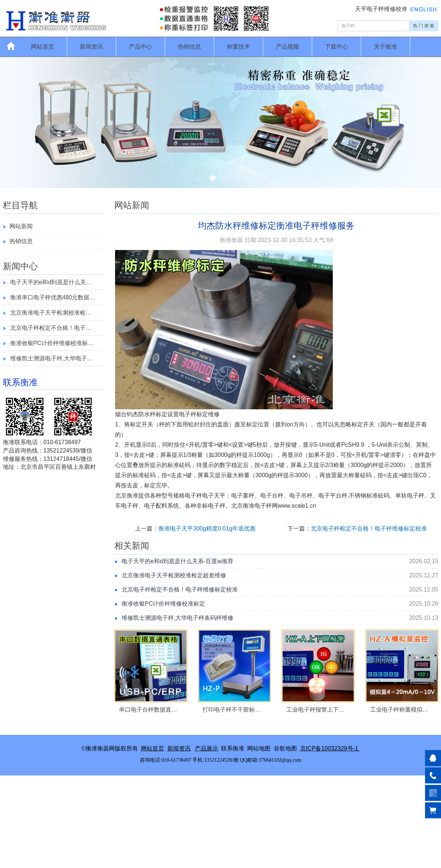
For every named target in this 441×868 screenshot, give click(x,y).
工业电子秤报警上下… (315, 710)
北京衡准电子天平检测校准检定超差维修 (174, 575)
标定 (162, 414)
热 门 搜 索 (424, 26)
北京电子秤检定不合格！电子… (51, 328)
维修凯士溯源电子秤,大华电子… (52, 358)
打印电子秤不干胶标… (232, 710)
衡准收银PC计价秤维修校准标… (52, 343)
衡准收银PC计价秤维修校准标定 (163, 604)
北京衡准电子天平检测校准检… (51, 313)
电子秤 (188, 414)
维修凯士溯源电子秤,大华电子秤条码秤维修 (177, 618)
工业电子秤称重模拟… (399, 710)
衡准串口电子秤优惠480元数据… (53, 297)
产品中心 (140, 47)
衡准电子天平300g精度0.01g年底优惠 (207, 529)
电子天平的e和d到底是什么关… (51, 282)
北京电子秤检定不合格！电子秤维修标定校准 (369, 529)
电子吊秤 (301, 496)
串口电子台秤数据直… (148, 710)
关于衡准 (385, 47)
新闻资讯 (91, 47)
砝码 (185, 465)
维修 (214, 414)
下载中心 (336, 47)
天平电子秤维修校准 (382, 9)
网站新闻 (21, 226)
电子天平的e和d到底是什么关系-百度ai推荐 (177, 561)
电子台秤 (272, 496)
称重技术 (238, 47)
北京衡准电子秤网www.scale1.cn (274, 506)
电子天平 (214, 496)
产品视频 (287, 47)
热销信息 (189, 47)
